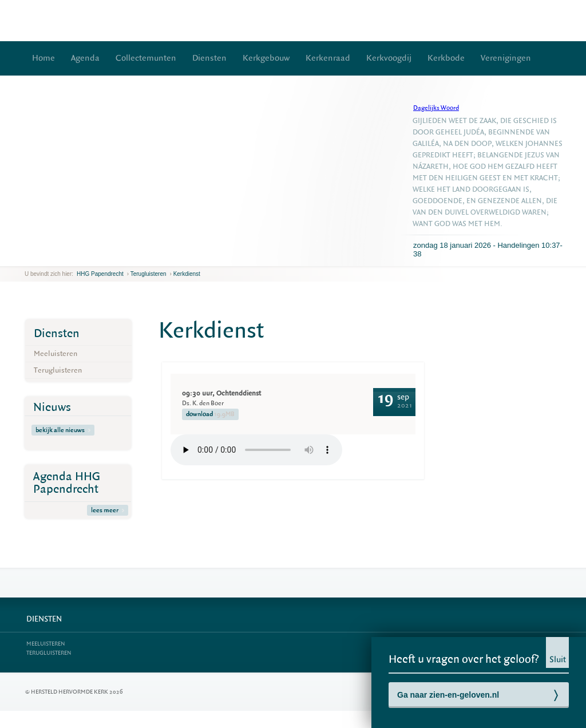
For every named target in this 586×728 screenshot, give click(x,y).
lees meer (108, 510)
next (41, 257)
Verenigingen (506, 58)
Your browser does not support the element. (256, 450)
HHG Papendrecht (100, 274)
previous (27, 257)
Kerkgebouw (266, 58)
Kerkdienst (187, 274)
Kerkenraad (328, 58)
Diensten (209, 58)
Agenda (85, 58)
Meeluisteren (56, 353)
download (210, 414)
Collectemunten (146, 58)
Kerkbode (446, 58)
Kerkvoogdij (389, 58)
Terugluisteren (149, 274)
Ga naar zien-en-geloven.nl (448, 695)
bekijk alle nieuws (63, 430)
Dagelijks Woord (436, 108)
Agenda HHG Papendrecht (67, 483)
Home (43, 58)
